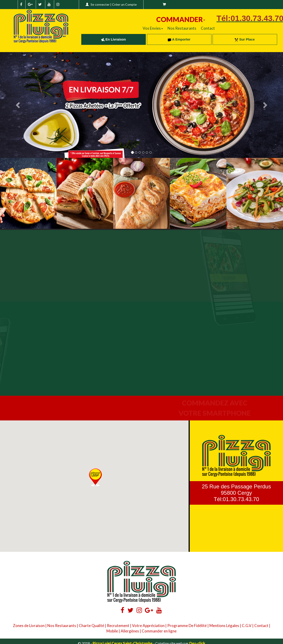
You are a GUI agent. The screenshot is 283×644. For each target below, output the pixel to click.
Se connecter (100, 4)
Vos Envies (153, 28)
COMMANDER (181, 19)
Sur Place (245, 39)
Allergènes (130, 631)
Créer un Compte (124, 4)
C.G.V (247, 626)
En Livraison (114, 39)
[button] (95, 477)
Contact (208, 28)
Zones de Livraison (29, 626)
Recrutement (118, 626)
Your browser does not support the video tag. (71, 265)
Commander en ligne (159, 631)
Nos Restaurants (182, 28)
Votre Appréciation (148, 626)
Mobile (112, 631)
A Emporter (179, 39)
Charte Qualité (91, 626)
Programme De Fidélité (187, 626)
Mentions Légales (224, 626)
